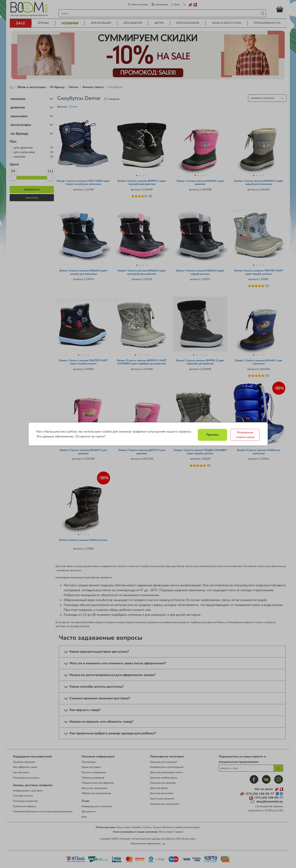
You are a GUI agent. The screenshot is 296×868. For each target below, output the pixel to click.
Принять (212, 435)
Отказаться (245, 435)
